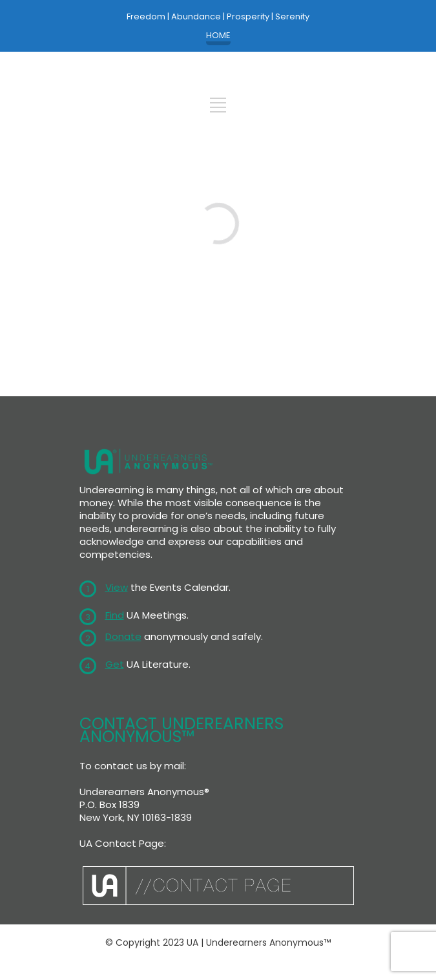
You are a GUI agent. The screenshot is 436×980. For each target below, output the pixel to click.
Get (115, 664)
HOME (218, 36)
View (117, 587)
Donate (123, 636)
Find (115, 615)
